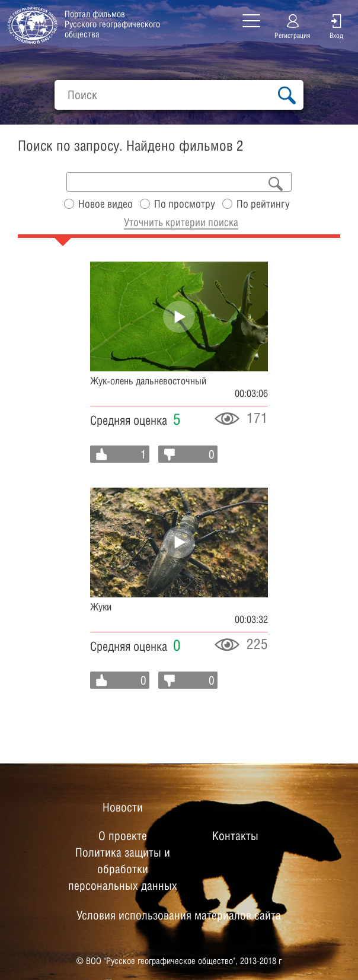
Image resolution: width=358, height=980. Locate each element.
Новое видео (106, 204)
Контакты (235, 836)
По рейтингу (263, 204)
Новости (123, 807)
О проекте (123, 836)
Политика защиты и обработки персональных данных (123, 869)
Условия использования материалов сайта (179, 915)
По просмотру (185, 204)
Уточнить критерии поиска (181, 222)
